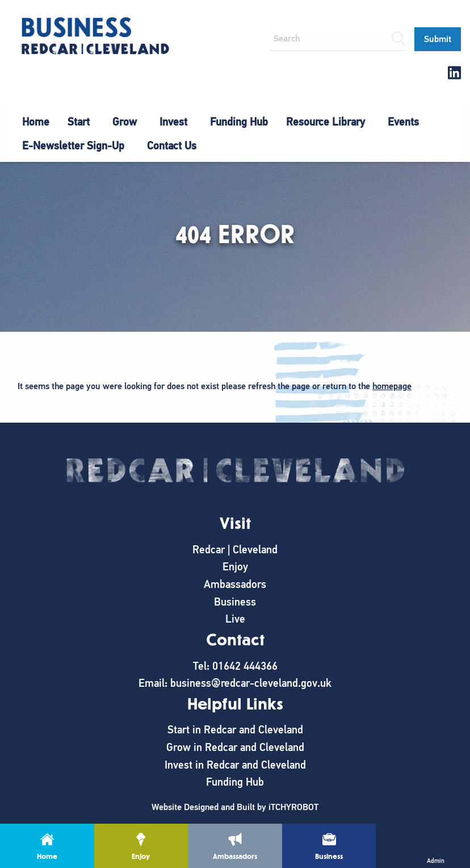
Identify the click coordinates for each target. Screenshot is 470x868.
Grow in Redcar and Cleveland (235, 747)
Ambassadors (235, 584)
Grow (125, 122)
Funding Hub (239, 122)
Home (36, 122)
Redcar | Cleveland (235, 550)
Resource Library (326, 122)
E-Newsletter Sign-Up (73, 146)
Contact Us (172, 146)
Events (403, 122)
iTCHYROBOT (293, 807)
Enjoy (235, 567)
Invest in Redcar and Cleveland (235, 765)
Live (235, 619)
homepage (392, 386)
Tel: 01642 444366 (235, 666)
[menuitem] (36, 122)
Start (79, 122)
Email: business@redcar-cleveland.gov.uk (235, 683)
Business (235, 602)
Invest (173, 122)
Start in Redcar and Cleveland (235, 730)
